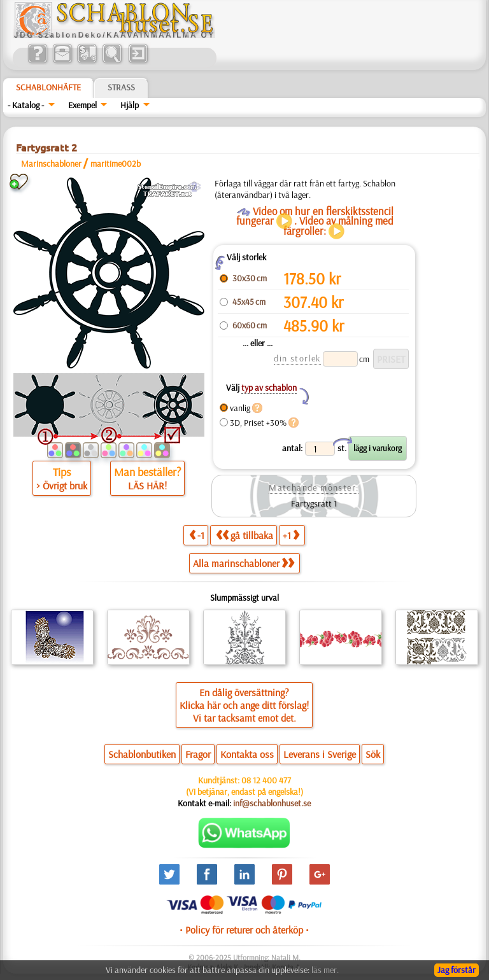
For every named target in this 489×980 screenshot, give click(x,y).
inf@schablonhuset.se (272, 803)
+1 (291, 535)
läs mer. (325, 970)
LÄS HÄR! (147, 486)
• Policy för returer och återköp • (244, 930)
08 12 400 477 (266, 780)
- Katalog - (26, 105)
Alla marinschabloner (244, 563)
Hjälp (130, 105)
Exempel (82, 105)
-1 (197, 535)
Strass (121, 87)
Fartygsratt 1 (314, 503)
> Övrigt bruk (62, 486)
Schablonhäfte (48, 87)
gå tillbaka (244, 535)
